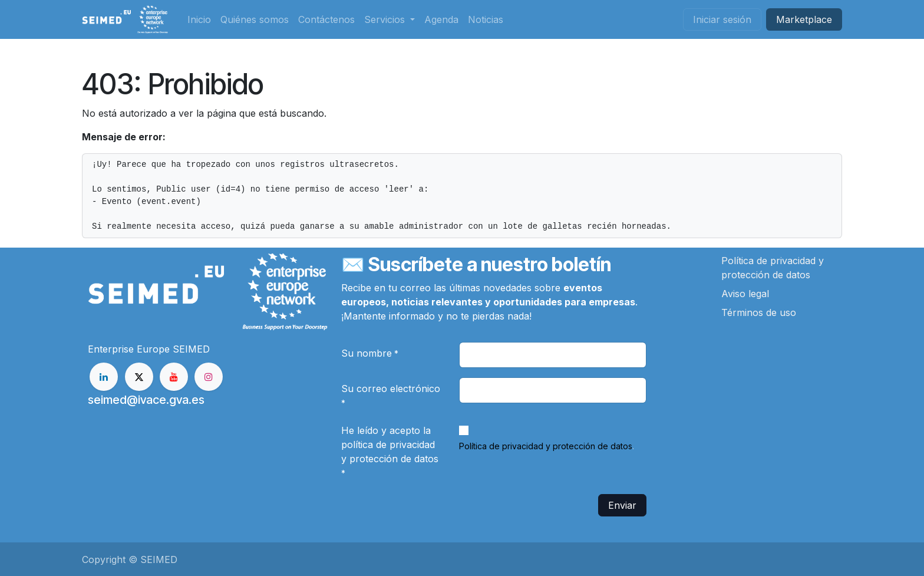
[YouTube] (174, 377)
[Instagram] (209, 377)
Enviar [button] (622, 505)
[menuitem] (199, 19)
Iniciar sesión (722, 19)
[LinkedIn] (104, 377)
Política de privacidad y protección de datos (546, 446)
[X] (139, 377)
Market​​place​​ (804, 19)
